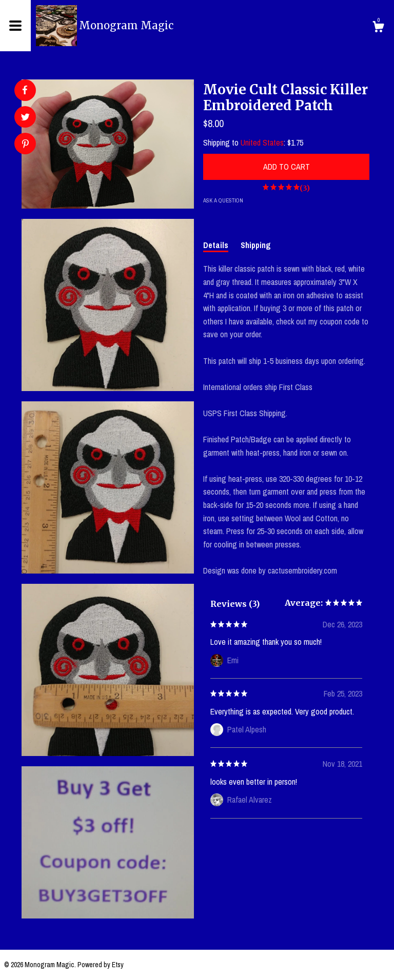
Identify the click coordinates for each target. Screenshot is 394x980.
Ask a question (223, 200)
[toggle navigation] (15, 26)
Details (216, 245)
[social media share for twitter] (25, 118)
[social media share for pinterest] (25, 145)
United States (262, 142)
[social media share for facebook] (25, 90)
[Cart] (378, 28)
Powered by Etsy (101, 965)
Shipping (256, 245)
